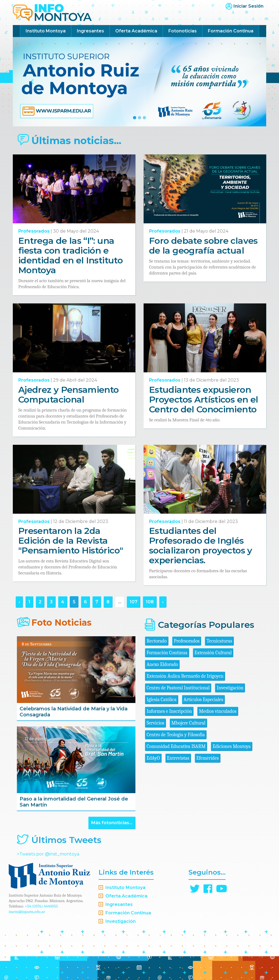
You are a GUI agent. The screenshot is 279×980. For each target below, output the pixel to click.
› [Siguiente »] (163, 602)
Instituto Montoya (46, 31)
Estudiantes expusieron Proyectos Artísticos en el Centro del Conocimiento (204, 399)
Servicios (155, 723)
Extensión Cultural (213, 653)
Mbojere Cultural (188, 723)
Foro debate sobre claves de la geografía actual (203, 246)
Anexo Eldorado (162, 664)
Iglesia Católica (162, 700)
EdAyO (153, 758)
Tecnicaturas (219, 641)
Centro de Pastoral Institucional (178, 688)
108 (150, 602)
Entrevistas (178, 758)
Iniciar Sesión (248, 6)
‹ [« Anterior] (19, 602)
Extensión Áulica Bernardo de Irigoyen (185, 676)
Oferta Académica (136, 31)
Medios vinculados (218, 711)
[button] (32, 82)
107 (134, 602)
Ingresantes (90, 31)
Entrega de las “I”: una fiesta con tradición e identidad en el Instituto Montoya (70, 255)
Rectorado (157, 641)
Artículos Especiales (204, 700)
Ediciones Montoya (232, 746)
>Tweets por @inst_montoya (48, 854)
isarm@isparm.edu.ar (27, 912)
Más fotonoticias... (112, 823)
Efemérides (208, 758)
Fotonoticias (183, 31)
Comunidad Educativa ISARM (176, 746)
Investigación (230, 688)
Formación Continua (231, 31)
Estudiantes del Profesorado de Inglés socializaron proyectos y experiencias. (201, 545)
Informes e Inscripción (169, 711)
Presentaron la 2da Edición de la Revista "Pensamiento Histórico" (71, 541)
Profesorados (34, 231)
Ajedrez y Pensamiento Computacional (69, 395)
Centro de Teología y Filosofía (176, 735)
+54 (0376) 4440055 (41, 906)
